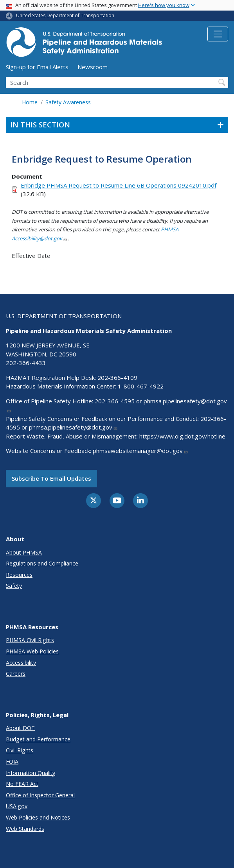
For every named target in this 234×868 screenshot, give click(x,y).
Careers (16, 674)
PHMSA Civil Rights (30, 640)
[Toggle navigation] (218, 34)
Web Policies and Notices (38, 817)
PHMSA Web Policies (32, 651)
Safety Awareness (68, 102)
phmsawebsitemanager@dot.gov (140, 451)
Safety (14, 586)
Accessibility (21, 663)
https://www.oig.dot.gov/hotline (182, 436)
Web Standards (25, 829)
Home (30, 102)
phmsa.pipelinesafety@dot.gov (73, 427)
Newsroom (93, 67)
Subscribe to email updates (51, 478)
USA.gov (17, 806)
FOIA (12, 762)
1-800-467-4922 (141, 386)
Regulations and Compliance (42, 563)
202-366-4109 (117, 378)
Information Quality (31, 773)
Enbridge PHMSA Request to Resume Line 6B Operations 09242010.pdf (119, 185)
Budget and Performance (38, 739)
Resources (19, 575)
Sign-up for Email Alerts (37, 67)
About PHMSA (24, 552)
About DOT (20, 728)
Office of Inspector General (40, 795)
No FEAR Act (22, 784)
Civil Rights (20, 750)
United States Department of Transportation (65, 15)
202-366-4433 (26, 363)
